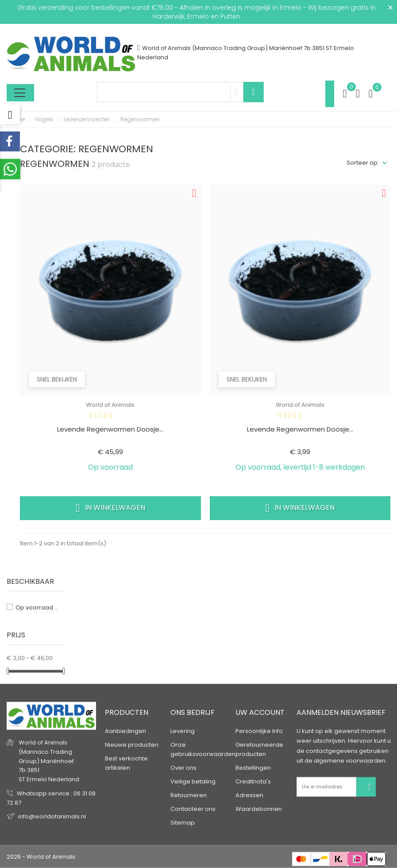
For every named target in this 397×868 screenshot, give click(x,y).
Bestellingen (253, 768)
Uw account (260, 712)
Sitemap (183, 823)
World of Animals (110, 405)
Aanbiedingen (125, 731)
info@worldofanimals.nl (52, 816)
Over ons (183, 768)
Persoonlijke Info (259, 731)
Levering (183, 731)
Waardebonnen (259, 809)
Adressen (249, 795)
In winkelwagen (110, 508)
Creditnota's (253, 781)
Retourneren (189, 795)
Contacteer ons (193, 809)
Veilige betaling (193, 781)
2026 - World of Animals (41, 857)
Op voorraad (37, 608)
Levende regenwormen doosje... (110, 429)
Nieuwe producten (132, 745)
